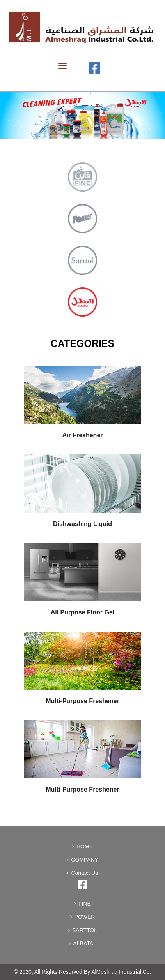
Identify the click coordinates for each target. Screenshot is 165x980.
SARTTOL (82, 930)
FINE (82, 904)
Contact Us (82, 873)
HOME (82, 846)
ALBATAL (82, 943)
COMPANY (82, 860)
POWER (83, 917)
